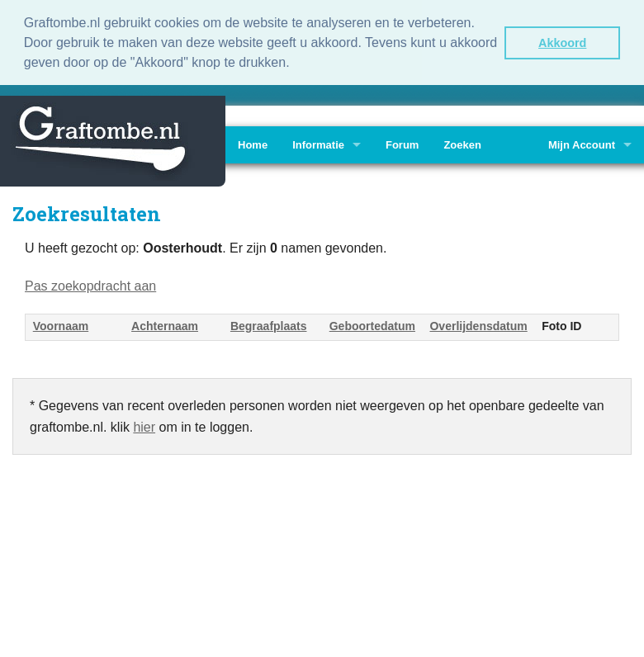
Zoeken (462, 143)
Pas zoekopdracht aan (90, 284)
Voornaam (61, 324)
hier (144, 425)
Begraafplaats (269, 324)
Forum (402, 143)
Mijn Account (582, 143)
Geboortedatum (372, 324)
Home (253, 143)
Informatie (318, 143)
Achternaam (165, 324)
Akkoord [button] (562, 43)
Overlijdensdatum (478, 324)
